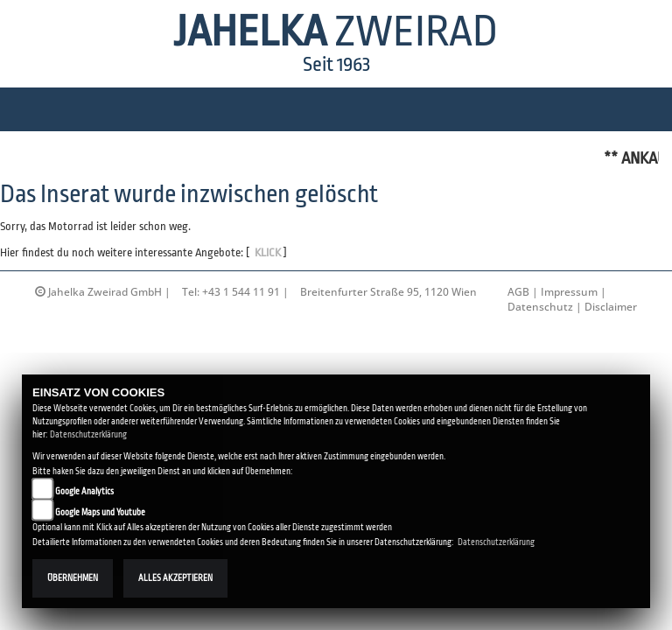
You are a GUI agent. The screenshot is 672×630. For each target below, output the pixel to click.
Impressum (569, 292)
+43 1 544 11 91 (241, 292)
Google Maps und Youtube (100, 512)
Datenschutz (540, 307)
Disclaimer (611, 307)
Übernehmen (73, 578)
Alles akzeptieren (175, 578)
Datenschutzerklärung (88, 434)
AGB (518, 292)
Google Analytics (84, 491)
